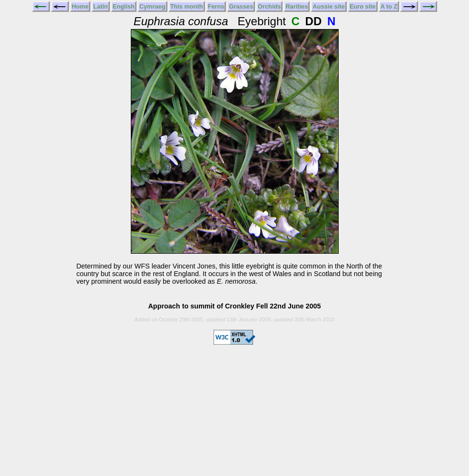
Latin (101, 6)
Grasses (241, 6)
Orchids (269, 6)
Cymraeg (152, 6)
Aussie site (329, 6)
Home (80, 6)
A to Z (389, 6)
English (124, 6)
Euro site (363, 6)
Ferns (216, 6)
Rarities (297, 6)
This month (187, 6)
